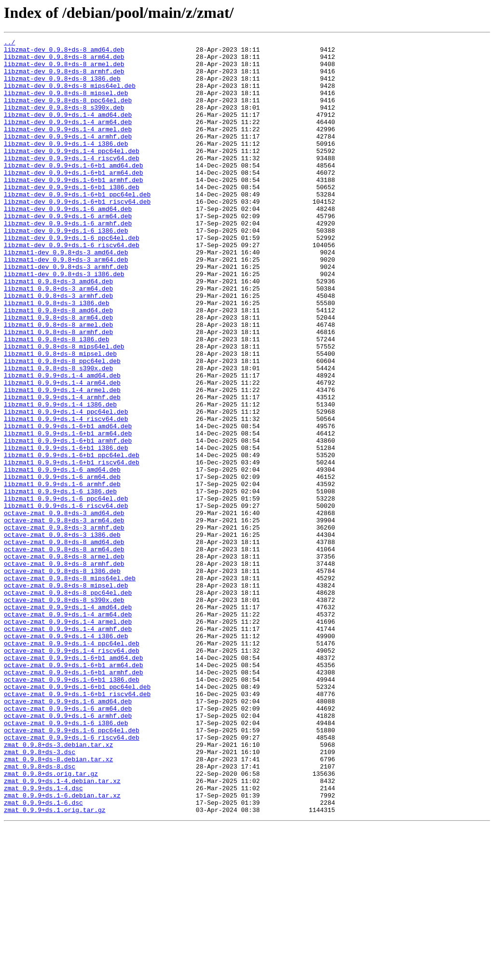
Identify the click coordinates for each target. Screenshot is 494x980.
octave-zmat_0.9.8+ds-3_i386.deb (62, 634)
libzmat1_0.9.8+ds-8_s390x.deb (58, 434)
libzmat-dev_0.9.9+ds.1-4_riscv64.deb (72, 182)
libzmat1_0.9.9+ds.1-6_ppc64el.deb (66, 591)
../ (9, 43)
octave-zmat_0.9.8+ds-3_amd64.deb (64, 608)
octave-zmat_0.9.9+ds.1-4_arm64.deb (68, 730)
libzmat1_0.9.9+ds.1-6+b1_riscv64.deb (72, 547)
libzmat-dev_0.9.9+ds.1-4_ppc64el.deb (72, 174)
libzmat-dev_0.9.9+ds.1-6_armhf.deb (68, 261)
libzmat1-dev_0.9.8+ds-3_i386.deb (64, 322)
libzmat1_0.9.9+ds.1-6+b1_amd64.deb (68, 504)
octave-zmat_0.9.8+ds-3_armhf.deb (64, 626)
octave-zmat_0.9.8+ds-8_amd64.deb (64, 643)
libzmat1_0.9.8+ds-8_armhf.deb (58, 391)
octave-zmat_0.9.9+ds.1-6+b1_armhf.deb (74, 799)
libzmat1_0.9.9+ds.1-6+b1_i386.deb (66, 530)
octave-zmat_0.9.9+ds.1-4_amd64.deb (68, 721)
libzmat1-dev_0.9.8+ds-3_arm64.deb (66, 304)
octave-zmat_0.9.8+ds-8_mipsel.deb (66, 695)
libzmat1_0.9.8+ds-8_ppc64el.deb (62, 426)
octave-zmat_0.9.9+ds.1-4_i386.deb (66, 756)
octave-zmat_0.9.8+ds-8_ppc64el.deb (68, 704)
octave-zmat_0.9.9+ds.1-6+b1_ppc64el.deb (77, 817)
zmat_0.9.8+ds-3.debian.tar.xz (58, 886)
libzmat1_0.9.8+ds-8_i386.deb (56, 400)
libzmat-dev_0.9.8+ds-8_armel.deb (64, 70)
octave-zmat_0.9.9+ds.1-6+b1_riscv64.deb (77, 826)
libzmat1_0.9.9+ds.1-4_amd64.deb (62, 443)
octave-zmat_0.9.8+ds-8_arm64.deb (64, 652)
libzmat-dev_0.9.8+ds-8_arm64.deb (64, 61)
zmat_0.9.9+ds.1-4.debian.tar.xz (62, 930)
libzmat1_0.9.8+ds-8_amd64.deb (58, 365)
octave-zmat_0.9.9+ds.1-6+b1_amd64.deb (74, 782)
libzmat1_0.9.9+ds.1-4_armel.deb (62, 461)
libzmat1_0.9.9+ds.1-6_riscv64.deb (66, 600)
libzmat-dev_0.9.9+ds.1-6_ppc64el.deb (72, 278)
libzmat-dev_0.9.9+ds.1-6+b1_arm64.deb (74, 200)
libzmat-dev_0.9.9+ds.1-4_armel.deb (68, 148)
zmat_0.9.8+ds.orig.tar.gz (51, 921)
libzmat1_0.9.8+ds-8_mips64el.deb (64, 408)
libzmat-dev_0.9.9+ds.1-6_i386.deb (66, 269)
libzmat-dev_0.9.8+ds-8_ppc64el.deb (68, 113)
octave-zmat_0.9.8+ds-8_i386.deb (62, 678)
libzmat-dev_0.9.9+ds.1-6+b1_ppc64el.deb (77, 226)
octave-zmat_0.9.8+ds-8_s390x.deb (64, 713)
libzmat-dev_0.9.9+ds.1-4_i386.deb (66, 165)
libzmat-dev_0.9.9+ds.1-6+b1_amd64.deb (74, 191)
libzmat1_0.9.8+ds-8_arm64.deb (58, 374)
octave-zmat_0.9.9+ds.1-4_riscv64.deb (72, 773)
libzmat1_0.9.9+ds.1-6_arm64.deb (62, 565)
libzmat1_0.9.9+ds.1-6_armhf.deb (62, 574)
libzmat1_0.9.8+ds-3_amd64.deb (58, 330)
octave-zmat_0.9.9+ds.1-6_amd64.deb (68, 834)
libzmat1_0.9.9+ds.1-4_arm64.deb (62, 452)
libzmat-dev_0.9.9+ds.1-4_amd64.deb (68, 130)
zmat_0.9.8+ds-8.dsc (40, 912)
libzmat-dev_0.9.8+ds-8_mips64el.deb (70, 96)
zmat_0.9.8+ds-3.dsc (40, 895)
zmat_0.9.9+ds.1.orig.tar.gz (55, 965)
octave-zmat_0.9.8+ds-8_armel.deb (64, 660)
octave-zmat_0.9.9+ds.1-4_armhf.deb (68, 747)
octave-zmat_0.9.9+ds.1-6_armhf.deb (68, 852)
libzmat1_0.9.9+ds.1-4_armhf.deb (62, 469)
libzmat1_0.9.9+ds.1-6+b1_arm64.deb (68, 513)
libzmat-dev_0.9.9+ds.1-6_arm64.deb (68, 252)
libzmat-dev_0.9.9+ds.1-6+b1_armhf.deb (74, 209)
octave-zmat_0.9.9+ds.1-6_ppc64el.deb (72, 869)
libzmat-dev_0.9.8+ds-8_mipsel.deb (66, 104)
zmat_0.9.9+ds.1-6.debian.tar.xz (62, 947)
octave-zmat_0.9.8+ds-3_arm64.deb (64, 617)
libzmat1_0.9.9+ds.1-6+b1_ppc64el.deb (72, 539)
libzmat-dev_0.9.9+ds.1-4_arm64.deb (68, 139)
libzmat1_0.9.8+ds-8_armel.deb (58, 382)
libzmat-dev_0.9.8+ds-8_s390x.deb (64, 122)
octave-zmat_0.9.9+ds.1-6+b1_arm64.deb (74, 791)
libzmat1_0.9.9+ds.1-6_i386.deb (60, 582)
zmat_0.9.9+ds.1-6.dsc (43, 956)
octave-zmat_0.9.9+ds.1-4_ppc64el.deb (72, 765)
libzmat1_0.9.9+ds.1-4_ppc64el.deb (66, 487)
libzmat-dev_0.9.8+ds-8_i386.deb (62, 87)
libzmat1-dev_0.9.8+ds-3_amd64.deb (66, 295)
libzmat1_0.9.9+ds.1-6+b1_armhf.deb (68, 521)
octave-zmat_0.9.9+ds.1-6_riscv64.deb (72, 878)
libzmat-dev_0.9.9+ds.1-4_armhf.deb (68, 156)
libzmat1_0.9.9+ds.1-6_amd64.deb (62, 556)
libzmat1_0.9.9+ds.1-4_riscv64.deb (66, 495)
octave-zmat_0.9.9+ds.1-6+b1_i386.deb (72, 808)
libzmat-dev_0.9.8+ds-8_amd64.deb (64, 52)
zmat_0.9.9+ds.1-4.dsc (43, 938)
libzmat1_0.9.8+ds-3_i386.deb (56, 356)
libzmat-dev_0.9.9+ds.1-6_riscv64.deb (72, 287)
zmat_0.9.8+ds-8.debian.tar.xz (58, 904)
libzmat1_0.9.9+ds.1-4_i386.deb (60, 478)
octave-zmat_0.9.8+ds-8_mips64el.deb (70, 686)
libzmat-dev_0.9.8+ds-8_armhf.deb (64, 78)
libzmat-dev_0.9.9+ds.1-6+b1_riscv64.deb (77, 235)
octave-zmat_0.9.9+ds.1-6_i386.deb (66, 860)
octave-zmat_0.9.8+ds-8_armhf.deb (64, 669)
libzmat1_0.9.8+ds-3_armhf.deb (58, 348)
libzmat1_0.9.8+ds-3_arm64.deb (58, 339)
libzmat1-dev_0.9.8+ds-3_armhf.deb (66, 313)
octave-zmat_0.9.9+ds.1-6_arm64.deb (68, 843)
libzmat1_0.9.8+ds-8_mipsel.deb (60, 417)
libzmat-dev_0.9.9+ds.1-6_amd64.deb (68, 243)
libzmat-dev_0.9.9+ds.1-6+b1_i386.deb (72, 217)
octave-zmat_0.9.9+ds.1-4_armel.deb (68, 739)
